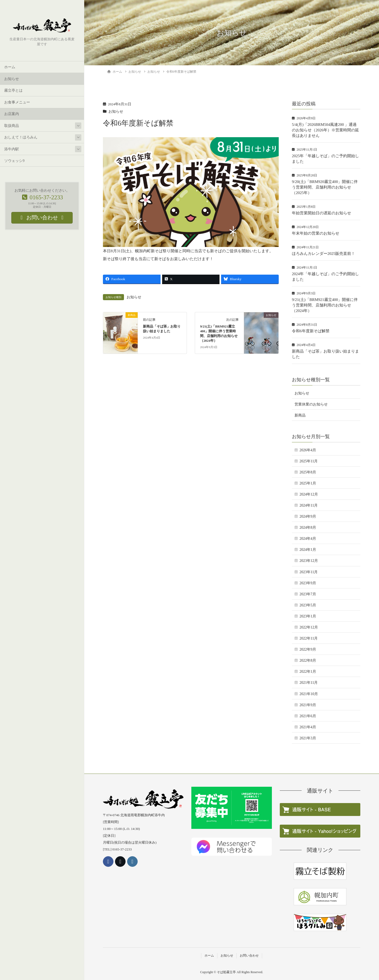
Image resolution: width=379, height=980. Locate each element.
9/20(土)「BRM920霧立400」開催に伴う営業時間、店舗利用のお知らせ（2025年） (325, 187)
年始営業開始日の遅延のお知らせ (321, 213)
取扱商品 (12, 126)
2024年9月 (308, 516)
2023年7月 (308, 594)
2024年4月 (308, 539)
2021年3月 (308, 738)
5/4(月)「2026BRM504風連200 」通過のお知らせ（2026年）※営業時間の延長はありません (325, 130)
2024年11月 (309, 505)
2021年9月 (308, 705)
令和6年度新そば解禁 (311, 331)
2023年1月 (308, 616)
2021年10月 (309, 694)
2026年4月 (308, 450)
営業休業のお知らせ (311, 404)
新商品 (300, 415)
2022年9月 (308, 649)
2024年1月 (308, 550)
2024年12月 (309, 494)
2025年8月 (308, 472)
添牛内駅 (12, 149)
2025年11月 (309, 461)
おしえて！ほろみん (21, 138)
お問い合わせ (249, 956)
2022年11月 (309, 638)
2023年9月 (308, 583)
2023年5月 (308, 605)
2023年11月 (309, 572)
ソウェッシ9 (14, 161)
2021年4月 (308, 727)
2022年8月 (308, 660)
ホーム (10, 67)
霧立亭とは (13, 91)
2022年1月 (308, 672)
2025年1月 (308, 483)
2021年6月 (308, 716)
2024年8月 (308, 528)
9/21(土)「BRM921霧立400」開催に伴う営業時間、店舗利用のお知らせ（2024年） (325, 305)
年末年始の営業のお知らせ (316, 233)
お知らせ (12, 79)
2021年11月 (309, 683)
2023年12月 (309, 561)
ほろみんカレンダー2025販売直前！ (323, 254)
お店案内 (12, 114)
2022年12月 (309, 627)
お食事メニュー (17, 102)
